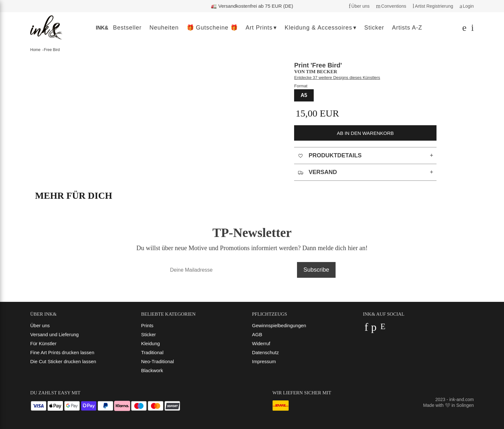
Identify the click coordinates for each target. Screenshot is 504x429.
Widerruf (261, 343)
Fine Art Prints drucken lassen (62, 352)
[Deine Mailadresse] (230, 270)
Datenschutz (265, 352)
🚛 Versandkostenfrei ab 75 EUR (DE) (252, 6)
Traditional (152, 352)
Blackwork (152, 370)
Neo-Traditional (157, 361)
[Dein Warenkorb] (471, 29)
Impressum (264, 361)
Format (301, 86)
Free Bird (52, 50)
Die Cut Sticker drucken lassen (63, 361)
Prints (147, 325)
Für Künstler (43, 343)
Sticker (148, 334)
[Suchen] (464, 29)
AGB (257, 334)
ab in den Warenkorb (365, 133)
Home (35, 50)
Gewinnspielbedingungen (279, 325)
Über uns (40, 325)
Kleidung (150, 343)
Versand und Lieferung (54, 334)
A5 (304, 95)
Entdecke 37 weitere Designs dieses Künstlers (337, 78)
